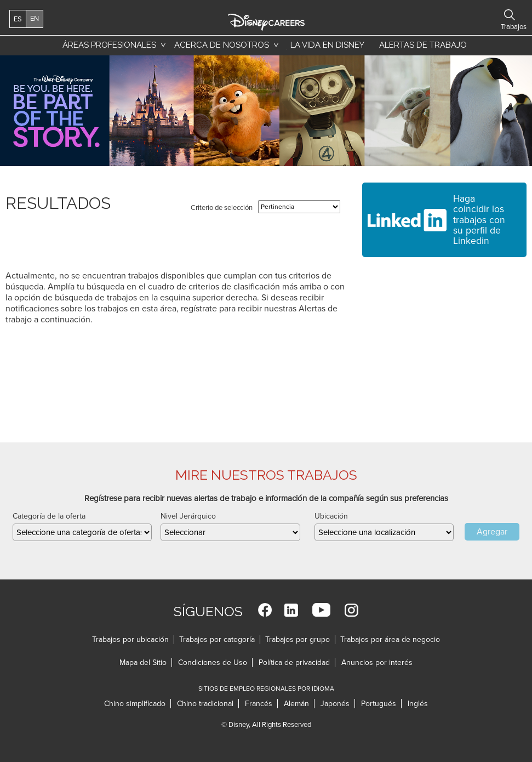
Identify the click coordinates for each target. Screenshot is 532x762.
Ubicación (331, 516)
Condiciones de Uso (213, 663)
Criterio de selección (222, 208)
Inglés (418, 704)
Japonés (335, 704)
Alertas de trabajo (423, 45)
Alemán (296, 704)
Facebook (265, 610)
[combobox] (384, 532)
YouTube (321, 610)
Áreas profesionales (109, 45)
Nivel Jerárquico (188, 516)
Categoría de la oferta (49, 516)
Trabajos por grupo (298, 639)
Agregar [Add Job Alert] (492, 532)
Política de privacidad (294, 663)
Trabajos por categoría (217, 639)
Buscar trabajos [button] (510, 15)
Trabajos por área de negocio (390, 639)
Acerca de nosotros (222, 45)
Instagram (351, 610)
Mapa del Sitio (143, 663)
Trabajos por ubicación (130, 639)
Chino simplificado (135, 704)
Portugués (379, 704)
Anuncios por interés (377, 663)
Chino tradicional (205, 704)
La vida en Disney (325, 48)
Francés (259, 704)
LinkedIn (291, 610)
